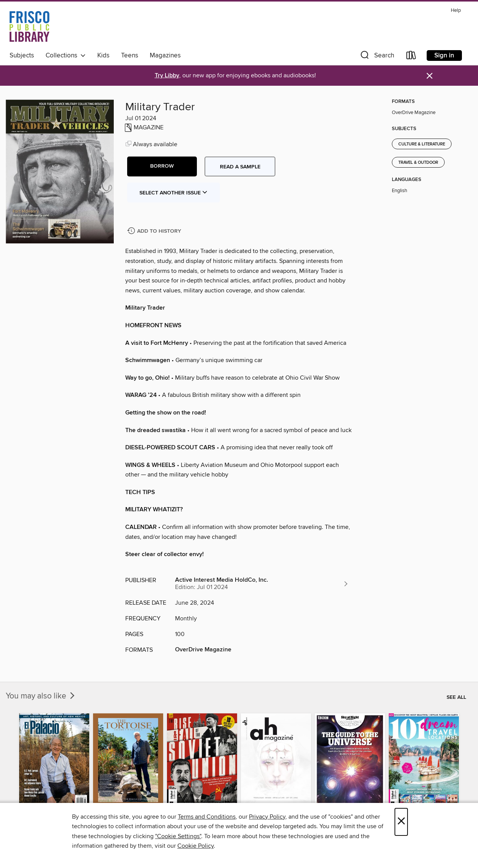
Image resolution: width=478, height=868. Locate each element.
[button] (377, 57)
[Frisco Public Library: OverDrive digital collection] (29, 26)
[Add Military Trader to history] (155, 231)
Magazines (165, 55)
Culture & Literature (422, 144)
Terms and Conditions (207, 817)
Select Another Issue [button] (174, 193)
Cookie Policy (196, 846)
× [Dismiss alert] (430, 76)
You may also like (41, 696)
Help (456, 11)
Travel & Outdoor (418, 163)
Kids (103, 55)
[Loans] (411, 57)
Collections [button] (66, 55)
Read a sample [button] (240, 167)
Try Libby (167, 76)
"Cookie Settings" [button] (178, 836)
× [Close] (401, 822)
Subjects (22, 55)
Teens (130, 55)
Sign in (444, 55)
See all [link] (456, 697)
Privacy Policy (267, 817)
